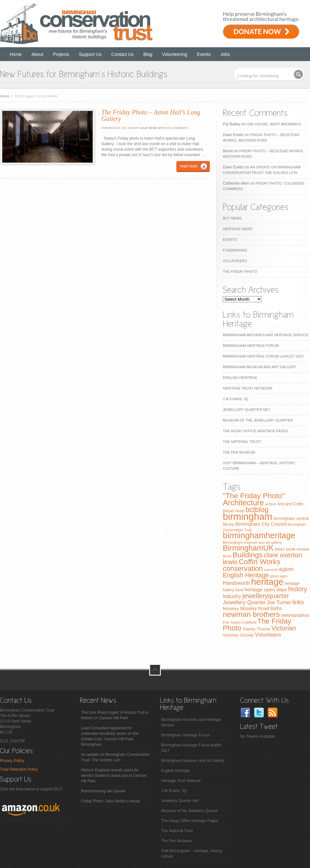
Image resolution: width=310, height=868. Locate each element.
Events (204, 54)
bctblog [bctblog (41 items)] (257, 510)
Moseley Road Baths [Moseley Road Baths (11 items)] (261, 608)
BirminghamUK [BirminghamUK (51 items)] (248, 548)
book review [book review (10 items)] (298, 549)
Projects (61, 54)
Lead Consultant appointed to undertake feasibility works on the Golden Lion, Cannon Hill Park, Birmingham (110, 736)
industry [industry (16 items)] (232, 596)
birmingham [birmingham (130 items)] (248, 516)
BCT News (232, 218)
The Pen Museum (239, 452)
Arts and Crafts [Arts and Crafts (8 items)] (290, 504)
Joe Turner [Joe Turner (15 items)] (279, 602)
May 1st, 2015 (124, 128)
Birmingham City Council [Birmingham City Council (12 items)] (261, 524)
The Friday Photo (240, 272)
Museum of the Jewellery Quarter (258, 420)
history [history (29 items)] (298, 589)
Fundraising (235, 250)
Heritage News (238, 229)
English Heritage (240, 378)
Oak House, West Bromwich (274, 124)
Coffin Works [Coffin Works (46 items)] (259, 562)
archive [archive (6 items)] (271, 504)
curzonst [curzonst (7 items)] (271, 570)
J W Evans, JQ (236, 399)
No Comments (177, 128)
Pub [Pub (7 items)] (226, 622)
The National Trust (242, 442)
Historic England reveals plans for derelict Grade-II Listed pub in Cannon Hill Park (114, 776)
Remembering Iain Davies (103, 791)
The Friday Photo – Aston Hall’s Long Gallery (151, 115)
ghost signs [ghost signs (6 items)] (279, 576)
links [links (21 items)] (298, 602)
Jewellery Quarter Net (247, 410)
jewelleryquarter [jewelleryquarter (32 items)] (266, 596)
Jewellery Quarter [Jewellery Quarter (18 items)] (244, 602)
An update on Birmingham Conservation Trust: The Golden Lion (115, 757)
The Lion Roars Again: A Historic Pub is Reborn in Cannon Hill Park (115, 715)
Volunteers (235, 261)
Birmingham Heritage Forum (251, 346)
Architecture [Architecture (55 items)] (243, 503)
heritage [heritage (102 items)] (267, 582)
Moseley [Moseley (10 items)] (231, 609)
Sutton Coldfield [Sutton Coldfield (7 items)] (243, 622)
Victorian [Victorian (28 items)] (284, 628)
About (37, 54)
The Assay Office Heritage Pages (255, 431)
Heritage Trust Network (248, 388)
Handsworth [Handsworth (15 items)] (236, 583)
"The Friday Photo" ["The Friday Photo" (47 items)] (254, 496)
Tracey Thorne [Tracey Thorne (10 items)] (256, 629)
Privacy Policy (12, 761)
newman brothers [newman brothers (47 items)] (251, 614)
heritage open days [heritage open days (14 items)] (266, 589)
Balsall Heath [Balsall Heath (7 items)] (234, 511)
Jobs (225, 54)
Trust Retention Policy (19, 769)
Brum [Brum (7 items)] (227, 556)
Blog (148, 54)
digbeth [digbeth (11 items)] (286, 569)
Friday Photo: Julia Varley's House (110, 801)
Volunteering (175, 54)
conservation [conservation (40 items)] (243, 568)
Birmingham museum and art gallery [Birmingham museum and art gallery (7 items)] (252, 542)
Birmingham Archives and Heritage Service (266, 335)
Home (16, 54)
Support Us (90, 54)
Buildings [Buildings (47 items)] (248, 555)
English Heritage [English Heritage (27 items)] (246, 575)
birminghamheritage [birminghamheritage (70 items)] (259, 535)
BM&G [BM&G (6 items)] (280, 549)
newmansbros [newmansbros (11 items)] (295, 615)
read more (189, 166)
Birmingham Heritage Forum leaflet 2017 (263, 356)
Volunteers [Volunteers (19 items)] (268, 635)
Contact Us (123, 54)
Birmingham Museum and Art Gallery (259, 367)
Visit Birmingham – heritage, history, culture (192, 854)
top (155, 670)
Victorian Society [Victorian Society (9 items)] (238, 635)
